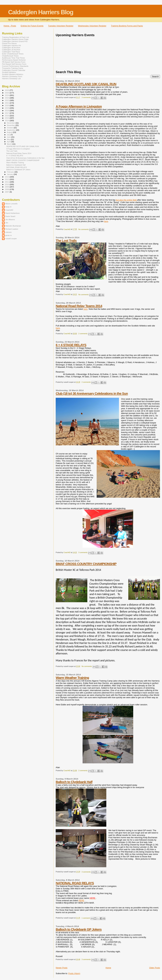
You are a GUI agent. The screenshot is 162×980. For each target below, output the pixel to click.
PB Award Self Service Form (14, 62)
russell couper (11, 238)
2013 (7, 177)
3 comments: (87, 97)
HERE (81, 900)
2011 (7, 182)
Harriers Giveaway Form (12, 76)
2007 (7, 192)
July (9, 135)
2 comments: (83, 334)
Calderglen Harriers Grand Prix (15, 41)
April (9, 142)
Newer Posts (62, 968)
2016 (7, 116)
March (10, 144)
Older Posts (155, 968)
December (11, 123)
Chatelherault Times (10, 56)
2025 (7, 93)
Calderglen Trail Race (11, 52)
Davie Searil (10, 216)
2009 (7, 187)
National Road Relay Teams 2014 (79, 306)
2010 (7, 184)
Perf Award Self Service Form (14, 64)
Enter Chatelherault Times (13, 54)
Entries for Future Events (32, 26)
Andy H (8, 207)
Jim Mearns (10, 219)
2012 (7, 179)
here (106, 221)
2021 (7, 103)
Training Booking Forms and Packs (127, 26)
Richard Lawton (12, 229)
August (10, 132)
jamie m (8, 235)
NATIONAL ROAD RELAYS (75, 883)
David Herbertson (12, 213)
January (10, 174)
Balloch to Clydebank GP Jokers (79, 929)
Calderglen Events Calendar (14, 70)
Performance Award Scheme (14, 60)
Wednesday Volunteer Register (92, 26)
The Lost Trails (66, 241)
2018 (7, 110)
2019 (7, 108)
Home (108, 968)
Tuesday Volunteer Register (61, 26)
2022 (7, 100)
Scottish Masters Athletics (13, 74)
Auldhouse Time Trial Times (13, 58)
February (11, 172)
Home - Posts (10, 26)
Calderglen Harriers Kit (11, 45)
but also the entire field (126, 200)
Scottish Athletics (9, 72)
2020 (7, 105)
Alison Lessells (11, 204)
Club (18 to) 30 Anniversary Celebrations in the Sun (92, 393)
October (10, 128)
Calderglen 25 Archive (11, 50)
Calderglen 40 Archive (11, 48)
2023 (7, 98)
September (12, 130)
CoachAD (9, 210)
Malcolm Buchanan (13, 226)
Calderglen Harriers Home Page (15, 39)
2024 (7, 95)
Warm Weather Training (72, 678)
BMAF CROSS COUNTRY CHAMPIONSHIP (86, 564)
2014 (7, 120)
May (9, 139)
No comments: (84, 229)
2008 (7, 189)
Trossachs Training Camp (13, 68)
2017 (7, 113)
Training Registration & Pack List (16, 37)
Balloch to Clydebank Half (74, 782)
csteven (8, 232)
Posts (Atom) (74, 973)
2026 (7, 90)
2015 (7, 118)
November (11, 125)
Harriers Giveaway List (11, 78)
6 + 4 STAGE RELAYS (71, 345)
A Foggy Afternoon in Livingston (79, 106)
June (9, 137)
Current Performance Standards (15, 66)
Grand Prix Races (9, 43)
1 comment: (86, 918)
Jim (7, 223)
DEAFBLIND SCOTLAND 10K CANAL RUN (86, 84)
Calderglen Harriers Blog (41, 12)
